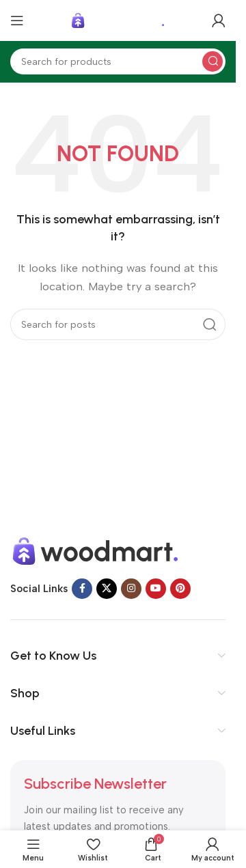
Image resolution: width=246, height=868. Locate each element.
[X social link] (107, 589)
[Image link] (96, 550)
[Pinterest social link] (180, 589)
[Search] (118, 61)
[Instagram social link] (131, 589)
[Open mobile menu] (17, 20)
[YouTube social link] (156, 589)
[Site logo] (118, 20)
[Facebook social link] (82, 589)
